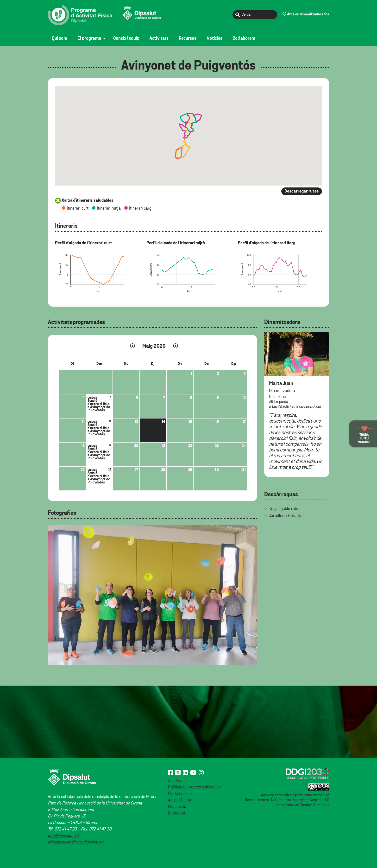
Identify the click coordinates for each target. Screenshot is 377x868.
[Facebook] (171, 773)
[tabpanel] (152, 595)
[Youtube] (193, 773)
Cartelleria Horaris (285, 516)
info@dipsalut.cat (63, 836)
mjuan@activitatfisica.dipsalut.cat (295, 407)
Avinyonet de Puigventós (188, 66)
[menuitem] (61, 39)
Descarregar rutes (302, 191)
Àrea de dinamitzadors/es (306, 14)
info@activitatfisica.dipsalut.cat (76, 842)
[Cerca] (255, 15)
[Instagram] (201, 773)
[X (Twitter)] (178, 773)
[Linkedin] (185, 773)
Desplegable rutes (284, 509)
